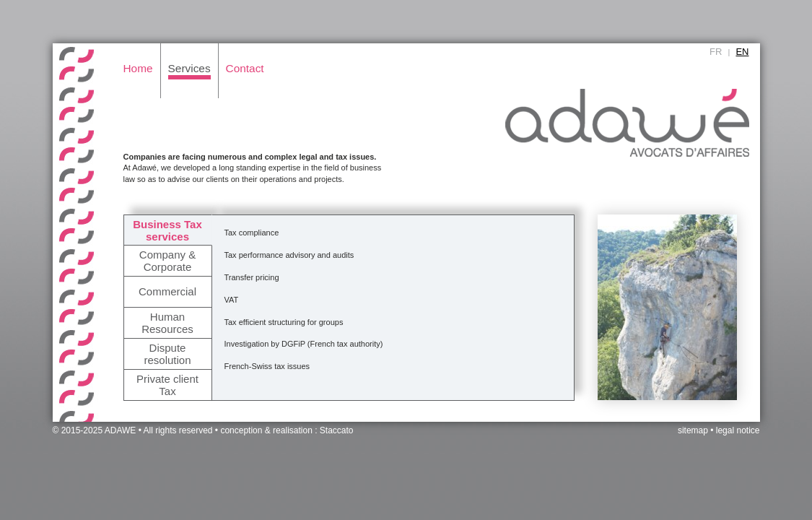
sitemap (693, 430)
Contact (245, 68)
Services (189, 68)
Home (138, 68)
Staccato (337, 430)
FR (716, 52)
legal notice (738, 430)
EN (742, 52)
